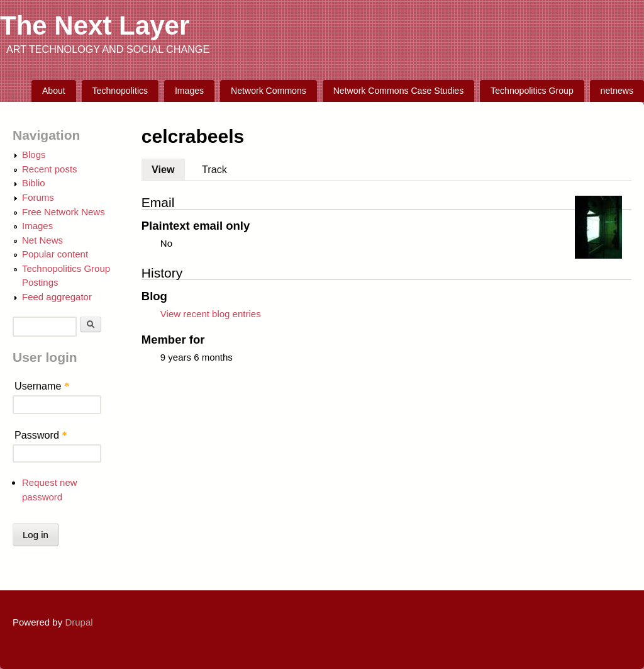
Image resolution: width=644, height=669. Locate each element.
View (168, 167)
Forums (38, 197)
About (54, 91)
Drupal (79, 622)
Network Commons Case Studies (399, 91)
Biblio (34, 183)
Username (42, 386)
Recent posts (50, 169)
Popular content (55, 254)
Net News (42, 240)
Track (214, 169)
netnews (617, 91)
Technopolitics (120, 91)
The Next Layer (95, 25)
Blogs (34, 155)
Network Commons (269, 91)
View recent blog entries (211, 314)
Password (41, 435)
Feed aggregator (57, 297)
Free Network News (64, 212)
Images (189, 91)
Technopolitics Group (532, 91)
